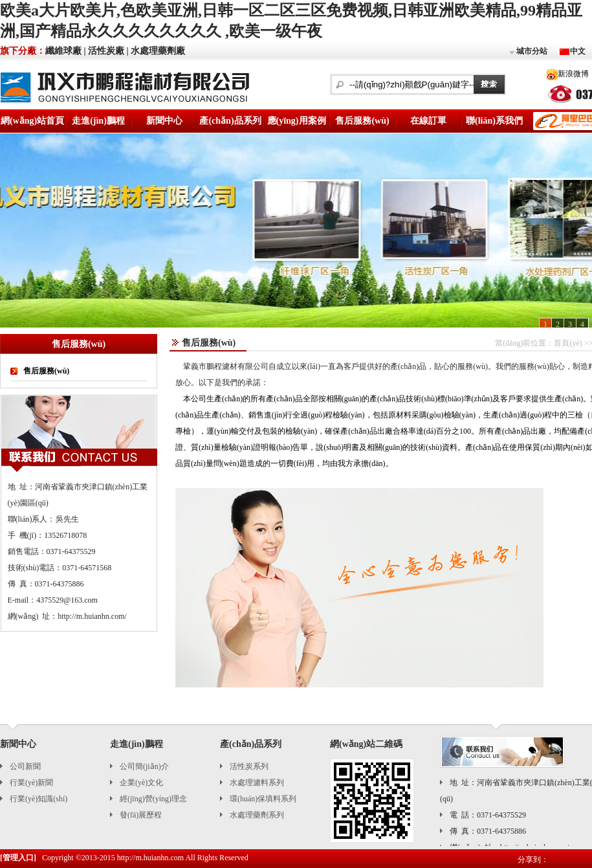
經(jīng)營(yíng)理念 (153, 799)
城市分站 (528, 52)
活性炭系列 (249, 766)
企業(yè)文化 (141, 783)
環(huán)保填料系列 (263, 799)
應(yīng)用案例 (297, 121)
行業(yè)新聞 (31, 783)
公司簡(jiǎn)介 (144, 766)
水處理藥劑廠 (158, 51)
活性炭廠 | (108, 51)
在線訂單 (428, 121)
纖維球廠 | (66, 51)
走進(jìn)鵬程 (98, 121)
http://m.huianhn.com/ (92, 616)
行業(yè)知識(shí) (38, 799)
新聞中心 (164, 121)
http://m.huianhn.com (150, 858)
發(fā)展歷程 (141, 815)
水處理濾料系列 (257, 783)
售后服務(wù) (362, 121)
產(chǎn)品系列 (230, 121)
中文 (578, 51)
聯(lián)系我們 (494, 121)
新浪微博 (573, 74)
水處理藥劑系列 (257, 815)
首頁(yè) (568, 343)
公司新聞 (25, 766)
